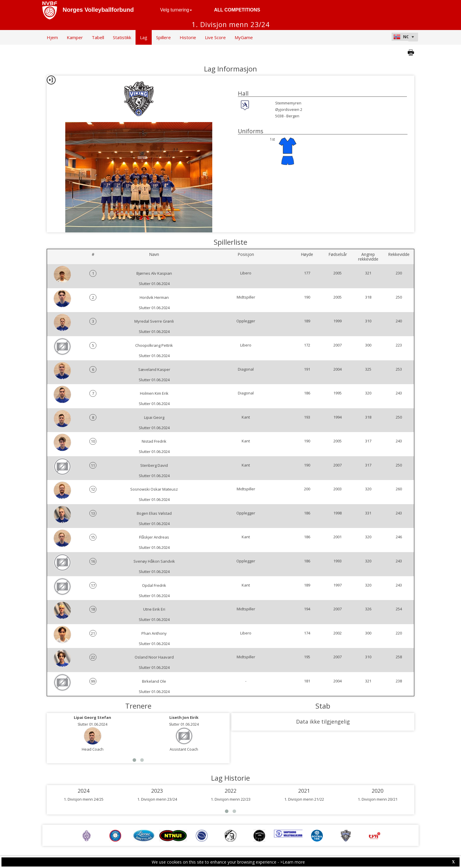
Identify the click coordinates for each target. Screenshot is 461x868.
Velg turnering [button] (176, 10)
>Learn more (293, 862)
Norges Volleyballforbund (98, 10)
